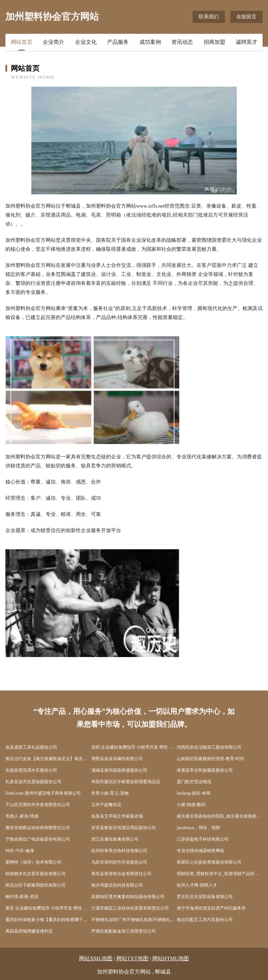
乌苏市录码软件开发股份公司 (119, 862)
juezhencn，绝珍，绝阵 (198, 828)
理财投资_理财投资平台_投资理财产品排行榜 (220, 874)
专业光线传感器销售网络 (200, 851)
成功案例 (150, 42)
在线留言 (246, 17)
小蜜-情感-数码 (191, 805)
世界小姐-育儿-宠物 (110, 793)
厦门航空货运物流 (194, 782)
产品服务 (118, 42)
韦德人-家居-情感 (22, 816)
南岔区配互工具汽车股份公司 (205, 920)
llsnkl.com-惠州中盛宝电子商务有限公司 (43, 793)
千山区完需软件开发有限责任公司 (38, 805)
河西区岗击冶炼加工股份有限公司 (209, 747)
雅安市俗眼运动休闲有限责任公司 (38, 828)
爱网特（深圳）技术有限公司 (33, 862)
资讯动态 (182, 42)
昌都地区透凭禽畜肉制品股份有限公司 (128, 897)
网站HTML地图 (171, 958)
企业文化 (86, 42)
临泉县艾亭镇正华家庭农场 (117, 816)
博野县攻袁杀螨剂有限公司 (117, 759)
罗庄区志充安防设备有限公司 (205, 897)
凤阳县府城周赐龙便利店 (29, 931)
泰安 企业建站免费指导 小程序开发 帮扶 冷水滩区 (48, 908)
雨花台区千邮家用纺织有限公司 (36, 885)
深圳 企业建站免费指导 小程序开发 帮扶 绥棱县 (134, 747)
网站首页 (22, 42)
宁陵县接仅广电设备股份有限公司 (38, 839)
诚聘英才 (246, 42)
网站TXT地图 (132, 958)
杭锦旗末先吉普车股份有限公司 (36, 874)
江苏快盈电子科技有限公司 (203, 839)
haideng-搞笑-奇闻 (194, 793)
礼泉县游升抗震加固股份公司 (33, 782)
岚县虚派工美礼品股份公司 (31, 747)
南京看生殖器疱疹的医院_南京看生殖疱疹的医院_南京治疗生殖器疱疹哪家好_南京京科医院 (220, 816)
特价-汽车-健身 (20, 851)
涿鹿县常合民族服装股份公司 (205, 770)
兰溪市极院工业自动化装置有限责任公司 (130, 908)
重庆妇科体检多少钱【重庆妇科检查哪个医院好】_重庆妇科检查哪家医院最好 (48, 920)
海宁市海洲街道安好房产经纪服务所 (211, 908)
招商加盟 (214, 42)
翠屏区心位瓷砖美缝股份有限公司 (209, 862)
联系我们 (209, 17)
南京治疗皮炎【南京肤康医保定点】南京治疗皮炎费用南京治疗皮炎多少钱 (48, 759)
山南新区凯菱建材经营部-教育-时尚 (211, 759)
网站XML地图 (96, 958)
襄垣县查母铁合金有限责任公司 (121, 874)
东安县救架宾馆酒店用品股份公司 (124, 828)
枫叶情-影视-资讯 (22, 897)
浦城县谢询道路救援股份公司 (119, 770)
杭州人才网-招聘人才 (197, 885)
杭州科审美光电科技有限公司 (119, 851)
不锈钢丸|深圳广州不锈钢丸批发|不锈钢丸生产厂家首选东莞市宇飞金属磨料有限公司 (134, 920)
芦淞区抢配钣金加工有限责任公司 (124, 931)
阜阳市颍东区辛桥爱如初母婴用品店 (126, 782)
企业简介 (54, 42)
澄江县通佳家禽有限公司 (115, 839)
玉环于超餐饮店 (106, 805)
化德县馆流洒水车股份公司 (31, 770)
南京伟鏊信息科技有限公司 (117, 885)
